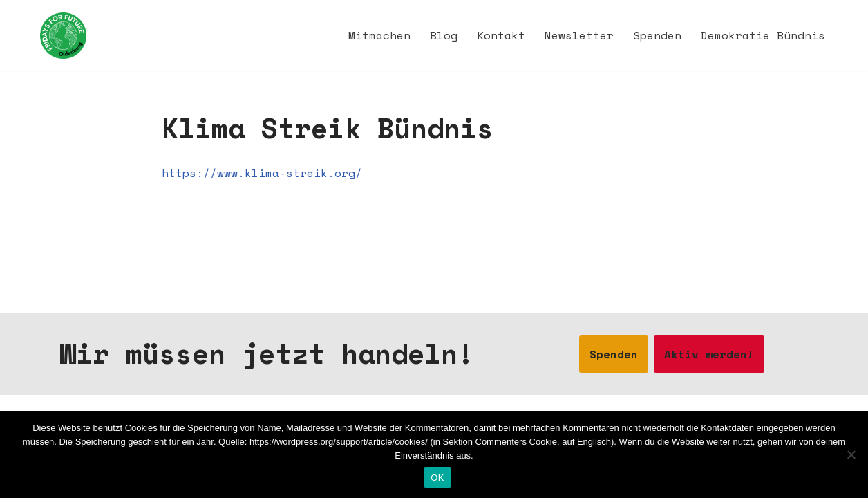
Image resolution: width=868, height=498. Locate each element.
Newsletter (579, 35)
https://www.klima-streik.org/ (262, 173)
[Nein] (851, 454)
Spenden (657, 35)
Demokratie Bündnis (763, 35)
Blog (444, 35)
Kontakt (501, 35)
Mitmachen (379, 35)
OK (437, 478)
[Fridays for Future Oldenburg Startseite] (63, 36)
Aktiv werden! (709, 354)
